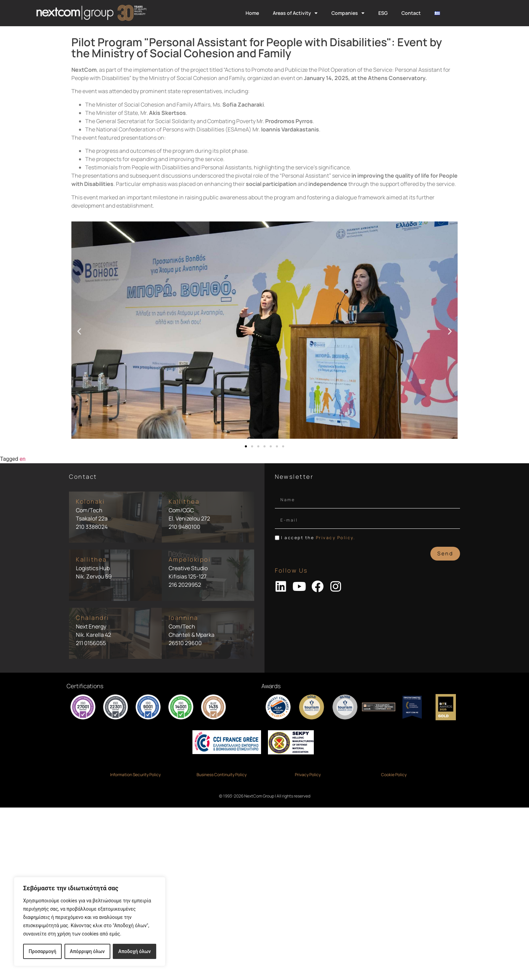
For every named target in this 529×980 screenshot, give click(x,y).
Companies (348, 13)
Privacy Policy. (336, 538)
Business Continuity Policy (222, 775)
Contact (411, 13)
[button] (79, 331)
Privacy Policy (308, 775)
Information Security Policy (135, 775)
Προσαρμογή (42, 951)
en (23, 459)
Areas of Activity (295, 13)
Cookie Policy (394, 775)
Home (252, 13)
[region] (90, 922)
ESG (383, 13)
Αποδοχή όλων (135, 951)
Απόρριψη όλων (87, 951)
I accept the (318, 538)
